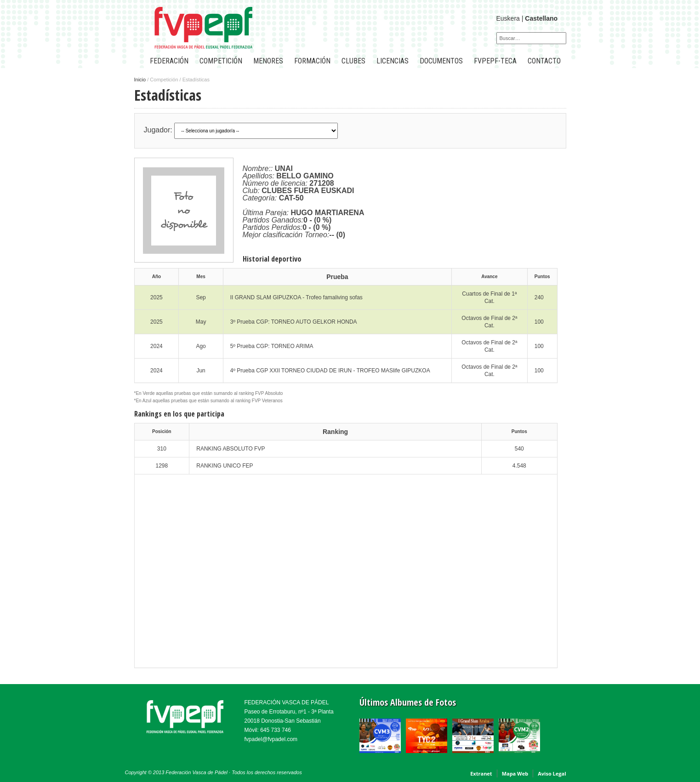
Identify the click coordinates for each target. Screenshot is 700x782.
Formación (312, 61)
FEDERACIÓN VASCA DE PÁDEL (287, 702)
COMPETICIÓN (221, 61)
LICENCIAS (393, 61)
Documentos (441, 61)
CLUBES (353, 61)
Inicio (140, 80)
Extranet (481, 773)
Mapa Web (515, 773)
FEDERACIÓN (169, 61)
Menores (268, 61)
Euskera (508, 18)
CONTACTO (544, 61)
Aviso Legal (552, 773)
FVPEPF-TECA (495, 61)
